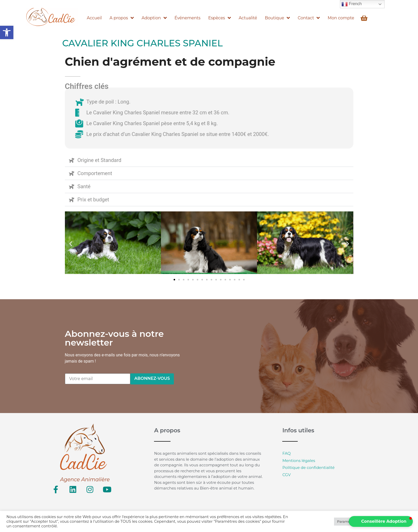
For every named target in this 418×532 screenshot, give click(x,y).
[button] (7, 32)
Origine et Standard (100, 160)
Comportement (95, 173)
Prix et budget (93, 200)
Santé (84, 186)
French (352, 4)
